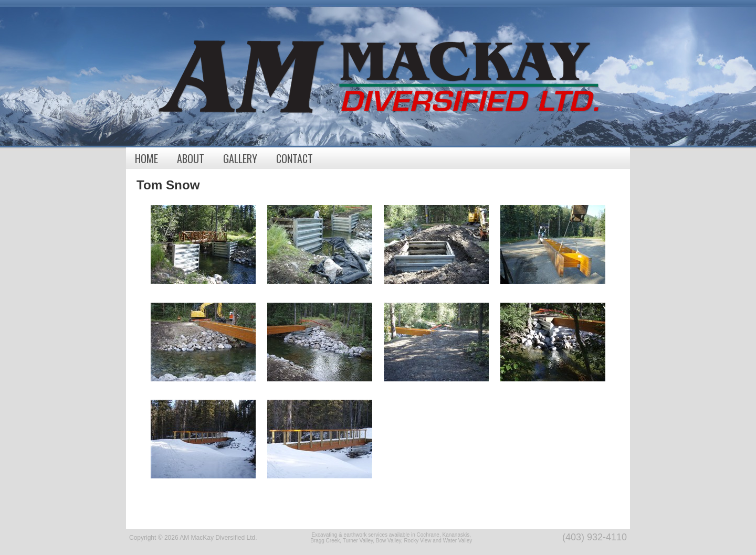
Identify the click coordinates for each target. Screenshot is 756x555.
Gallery (240, 158)
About (191, 158)
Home (146, 158)
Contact (295, 158)
